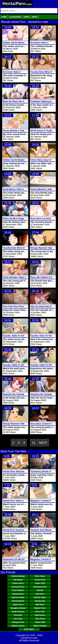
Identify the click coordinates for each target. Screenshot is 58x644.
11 (34, 443)
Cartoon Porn (18, 587)
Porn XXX (40, 612)
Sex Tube (18, 619)
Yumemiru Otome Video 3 (44, 471)
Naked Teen (40, 608)
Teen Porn (40, 619)
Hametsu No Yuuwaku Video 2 (18, 394)
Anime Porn (18, 583)
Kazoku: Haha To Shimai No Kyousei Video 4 (26, 365)
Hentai (40, 590)
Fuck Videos (18, 590)
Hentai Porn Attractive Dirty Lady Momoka (25, 471)
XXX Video (29, 629)
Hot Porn (40, 594)
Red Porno (40, 615)
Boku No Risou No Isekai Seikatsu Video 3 (25, 101)
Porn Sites (40, 576)
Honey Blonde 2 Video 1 (43, 189)
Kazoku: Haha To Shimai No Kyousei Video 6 (26, 336)
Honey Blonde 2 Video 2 (15, 131)
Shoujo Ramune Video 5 (15, 424)
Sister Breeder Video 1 (14, 277)
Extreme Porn (40, 587)
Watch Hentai (40, 626)
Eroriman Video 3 (12, 72)
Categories (15, 17)
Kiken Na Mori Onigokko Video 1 (20, 218)
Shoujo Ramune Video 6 (43, 248)
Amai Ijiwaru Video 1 (13, 189)
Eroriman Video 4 (40, 43)
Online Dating (18, 576)
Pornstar (18, 615)
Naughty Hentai (18, 608)
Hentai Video (40, 597)
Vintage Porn (18, 622)
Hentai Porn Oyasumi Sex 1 (17, 530)
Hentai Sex (40, 601)
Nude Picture (18, 612)
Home (4, 17)
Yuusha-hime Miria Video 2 (17, 248)
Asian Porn (40, 580)
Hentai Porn (18, 594)
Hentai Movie (18, 601)
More (34, 17)
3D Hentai (18, 580)
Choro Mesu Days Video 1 (44, 160)
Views (26, 17)
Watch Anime (18, 626)
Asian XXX (40, 583)
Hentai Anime (18, 597)
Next (43, 443)
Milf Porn (40, 604)
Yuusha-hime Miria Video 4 (44, 72)
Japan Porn (18, 604)
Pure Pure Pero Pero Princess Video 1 (22, 306)
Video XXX (40, 622)
